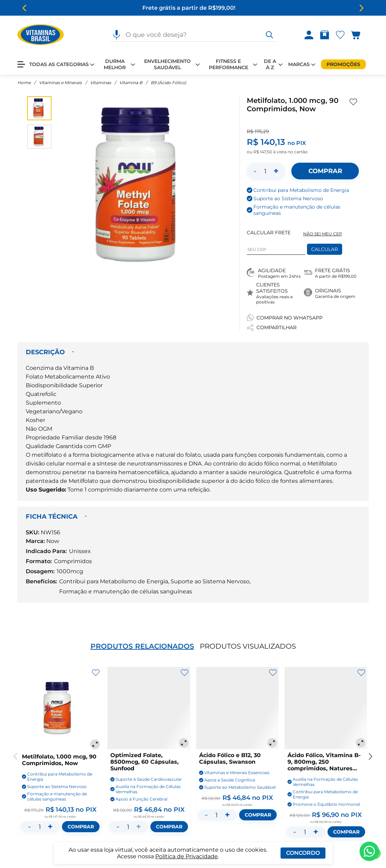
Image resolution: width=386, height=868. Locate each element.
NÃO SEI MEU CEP (323, 234)
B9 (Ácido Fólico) (168, 83)
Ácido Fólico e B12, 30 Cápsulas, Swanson (230, 759)
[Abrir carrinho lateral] (360, 35)
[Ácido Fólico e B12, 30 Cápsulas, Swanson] (237, 708)
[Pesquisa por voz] (117, 35)
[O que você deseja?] (269, 35)
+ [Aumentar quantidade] (276, 171)
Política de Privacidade (187, 856)
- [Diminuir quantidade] (255, 171)
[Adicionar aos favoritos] (353, 102)
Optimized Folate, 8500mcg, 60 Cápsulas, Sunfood (144, 762)
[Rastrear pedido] (325, 35)
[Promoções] (343, 64)
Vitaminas (101, 83)
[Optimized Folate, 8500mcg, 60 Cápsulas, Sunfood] (149, 708)
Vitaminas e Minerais (60, 83)
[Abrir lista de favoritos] (340, 35)
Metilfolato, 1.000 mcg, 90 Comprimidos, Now (59, 760)
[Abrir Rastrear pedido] (325, 35)
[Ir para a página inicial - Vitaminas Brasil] (41, 35)
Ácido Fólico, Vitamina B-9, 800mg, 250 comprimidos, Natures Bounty (324, 762)
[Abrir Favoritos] (340, 35)
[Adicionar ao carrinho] (325, 171)
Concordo (303, 853)
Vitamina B (131, 83)
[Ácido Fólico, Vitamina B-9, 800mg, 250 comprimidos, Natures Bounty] (326, 708)
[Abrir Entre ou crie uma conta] (309, 35)
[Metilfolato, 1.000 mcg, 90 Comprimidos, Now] (60, 709)
